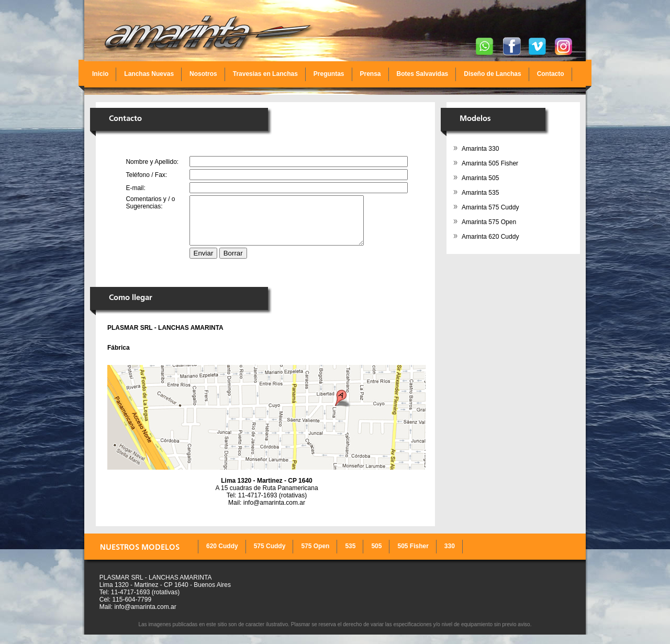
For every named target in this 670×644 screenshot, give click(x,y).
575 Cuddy (270, 556)
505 (376, 556)
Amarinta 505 (480, 178)
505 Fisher (413, 556)
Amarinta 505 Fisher (490, 163)
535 (350, 556)
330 (450, 556)
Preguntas (329, 74)
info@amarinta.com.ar (274, 512)
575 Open (315, 556)
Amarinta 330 (480, 149)
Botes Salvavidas (423, 74)
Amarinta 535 (480, 193)
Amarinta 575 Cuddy (490, 207)
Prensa (371, 74)
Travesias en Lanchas (265, 74)
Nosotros (203, 74)
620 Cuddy (222, 556)
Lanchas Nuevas (149, 74)
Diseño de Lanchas (492, 74)
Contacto (551, 74)
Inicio (100, 74)
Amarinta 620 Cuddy (490, 237)
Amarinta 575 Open (489, 222)
